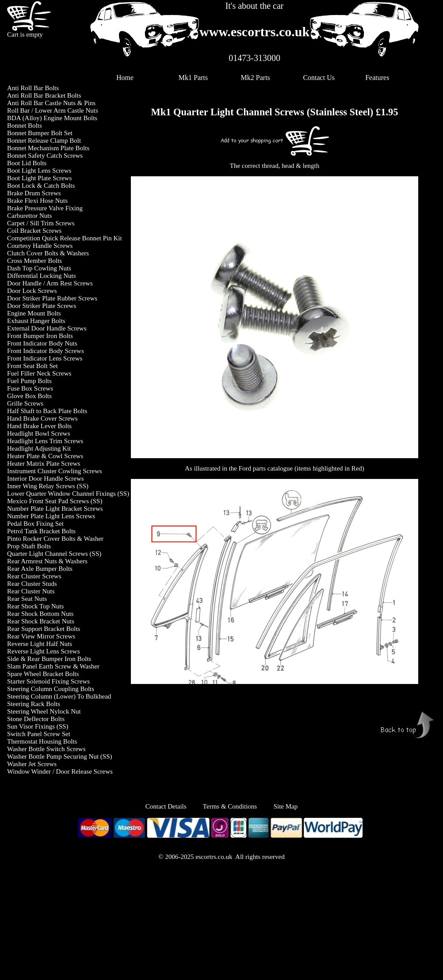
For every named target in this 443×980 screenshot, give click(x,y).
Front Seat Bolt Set (32, 366)
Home (125, 78)
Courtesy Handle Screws (40, 246)
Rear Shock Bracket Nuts (41, 621)
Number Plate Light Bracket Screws (55, 509)
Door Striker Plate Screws (42, 306)
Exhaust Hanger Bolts (36, 321)
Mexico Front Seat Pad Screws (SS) (55, 501)
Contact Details (174, 806)
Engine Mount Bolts (34, 313)
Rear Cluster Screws (34, 576)
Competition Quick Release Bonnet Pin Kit (65, 238)
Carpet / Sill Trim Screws (41, 223)
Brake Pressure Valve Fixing (45, 208)
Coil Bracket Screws (34, 231)
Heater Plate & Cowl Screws (45, 456)
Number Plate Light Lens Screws (51, 516)
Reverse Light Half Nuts (40, 644)
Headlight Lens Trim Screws (45, 441)
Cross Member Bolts (34, 261)
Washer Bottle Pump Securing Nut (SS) (60, 756)
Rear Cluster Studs (32, 584)
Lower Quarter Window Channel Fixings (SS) (68, 494)
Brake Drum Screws (34, 193)
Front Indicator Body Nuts (42, 343)
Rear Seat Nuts (27, 599)
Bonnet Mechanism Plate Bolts (48, 148)
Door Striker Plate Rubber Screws (52, 298)
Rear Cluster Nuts (31, 591)
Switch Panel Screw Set (39, 734)
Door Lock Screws (32, 291)
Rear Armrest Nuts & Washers (47, 561)
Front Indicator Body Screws (46, 351)
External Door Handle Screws (47, 328)
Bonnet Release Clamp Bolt (44, 141)
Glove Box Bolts (29, 396)
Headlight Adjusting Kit (39, 448)
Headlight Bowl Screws (38, 433)
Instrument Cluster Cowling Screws (55, 471)
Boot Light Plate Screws (39, 178)
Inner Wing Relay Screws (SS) (48, 486)
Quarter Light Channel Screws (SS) (54, 554)
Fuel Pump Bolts (29, 381)
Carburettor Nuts (29, 216)
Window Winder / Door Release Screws (60, 771)
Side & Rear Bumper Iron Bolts (49, 659)
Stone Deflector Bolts (36, 719)
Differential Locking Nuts (42, 276)
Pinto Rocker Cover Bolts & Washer (55, 539)
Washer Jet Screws (32, 764)
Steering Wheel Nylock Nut (44, 711)
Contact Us (319, 78)
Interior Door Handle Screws (46, 479)
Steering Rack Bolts (34, 704)
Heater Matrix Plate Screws (44, 463)
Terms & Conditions (230, 806)
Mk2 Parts (256, 78)
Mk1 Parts (193, 78)
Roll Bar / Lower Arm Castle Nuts (53, 110)
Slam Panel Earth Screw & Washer (53, 666)
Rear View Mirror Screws (41, 636)
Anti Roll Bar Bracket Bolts (44, 95)
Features (377, 78)
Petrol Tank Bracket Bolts (41, 531)
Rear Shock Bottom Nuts (40, 614)
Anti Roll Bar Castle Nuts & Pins (51, 103)
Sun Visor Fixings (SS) (38, 726)
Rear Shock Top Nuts (35, 606)
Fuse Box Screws (30, 388)
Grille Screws (25, 403)
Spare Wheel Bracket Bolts (43, 674)
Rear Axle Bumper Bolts (40, 569)
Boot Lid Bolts (27, 163)
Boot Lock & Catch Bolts (41, 186)
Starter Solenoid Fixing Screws (48, 681)
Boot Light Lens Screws (39, 171)
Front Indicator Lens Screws (45, 358)
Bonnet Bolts (25, 125)
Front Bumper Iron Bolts (40, 336)
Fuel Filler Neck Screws (39, 373)
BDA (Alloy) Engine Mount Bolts (52, 118)
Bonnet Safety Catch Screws (45, 156)
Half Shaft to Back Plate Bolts (47, 411)
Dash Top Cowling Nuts (39, 268)
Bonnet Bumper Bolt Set (40, 133)
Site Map (286, 806)
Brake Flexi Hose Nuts (37, 201)
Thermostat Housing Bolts (42, 741)
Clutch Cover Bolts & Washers (48, 253)
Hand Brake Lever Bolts (39, 426)
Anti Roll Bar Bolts (33, 88)
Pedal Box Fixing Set (35, 524)
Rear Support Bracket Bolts (44, 629)
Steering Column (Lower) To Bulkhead (59, 696)
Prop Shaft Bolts (29, 546)
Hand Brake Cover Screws (42, 418)
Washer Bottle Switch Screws (46, 749)
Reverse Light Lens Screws (44, 651)
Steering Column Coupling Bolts (51, 689)
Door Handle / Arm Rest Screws (50, 283)
